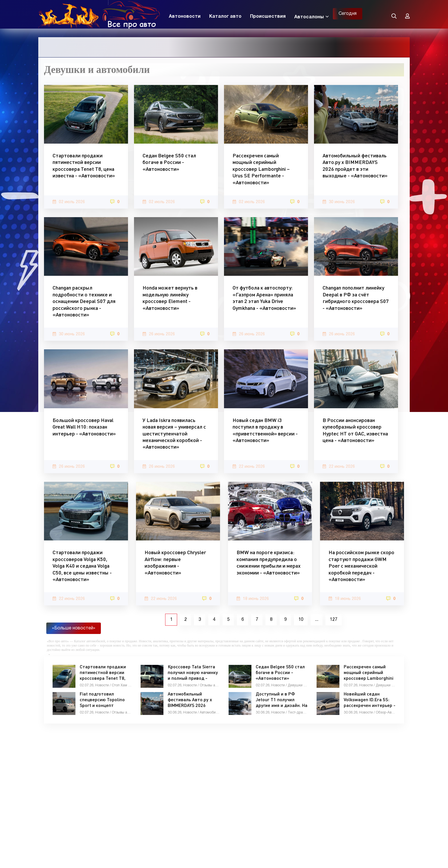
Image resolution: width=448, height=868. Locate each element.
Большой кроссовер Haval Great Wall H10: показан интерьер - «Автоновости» (84, 427)
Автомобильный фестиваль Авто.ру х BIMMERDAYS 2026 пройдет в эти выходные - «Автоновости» (355, 165)
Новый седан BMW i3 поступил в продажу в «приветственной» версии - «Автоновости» (265, 430)
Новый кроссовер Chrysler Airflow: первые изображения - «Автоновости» (175, 562)
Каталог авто (225, 17)
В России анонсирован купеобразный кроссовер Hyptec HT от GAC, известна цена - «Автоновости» (355, 430)
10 (301, 620)
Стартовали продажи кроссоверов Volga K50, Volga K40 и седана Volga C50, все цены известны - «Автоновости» (82, 566)
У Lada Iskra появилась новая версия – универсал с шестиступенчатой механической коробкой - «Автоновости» (174, 433)
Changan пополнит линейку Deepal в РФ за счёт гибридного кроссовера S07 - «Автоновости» (356, 298)
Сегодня (348, 14)
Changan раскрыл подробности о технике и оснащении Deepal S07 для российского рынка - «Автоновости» (84, 301)
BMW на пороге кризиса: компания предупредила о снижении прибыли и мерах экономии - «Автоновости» (269, 562)
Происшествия (268, 17)
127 (334, 620)
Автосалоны (309, 17)
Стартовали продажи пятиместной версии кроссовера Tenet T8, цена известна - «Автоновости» (84, 165)
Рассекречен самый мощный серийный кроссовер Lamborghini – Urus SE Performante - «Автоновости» (261, 169)
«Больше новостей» (74, 628)
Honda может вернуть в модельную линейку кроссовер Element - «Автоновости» (170, 298)
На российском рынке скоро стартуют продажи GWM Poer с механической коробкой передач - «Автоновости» (361, 566)
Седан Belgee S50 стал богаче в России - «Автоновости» (169, 162)
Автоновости (185, 17)
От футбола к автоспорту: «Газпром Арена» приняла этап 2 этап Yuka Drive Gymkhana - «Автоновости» (264, 298)
